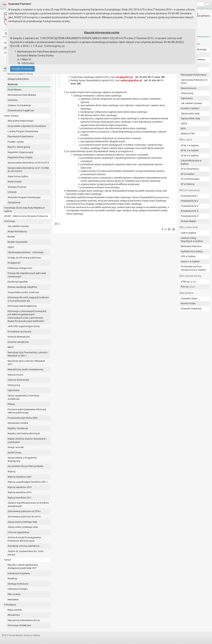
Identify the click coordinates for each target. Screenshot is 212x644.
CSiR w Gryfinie (188, 233)
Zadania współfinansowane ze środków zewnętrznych (28, 504)
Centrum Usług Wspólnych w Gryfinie (192, 240)
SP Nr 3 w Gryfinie (190, 156)
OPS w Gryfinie (188, 256)
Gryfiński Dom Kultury (192, 251)
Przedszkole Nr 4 (189, 211)
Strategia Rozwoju (17, 187)
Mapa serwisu (15, 610)
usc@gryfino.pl (124, 77)
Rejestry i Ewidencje (18, 428)
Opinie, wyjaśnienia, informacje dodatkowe (23, 397)
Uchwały (12, 192)
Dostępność (14, 263)
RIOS (183, 128)
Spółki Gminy (14, 453)
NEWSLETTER (188, 134)
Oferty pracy (14, 385)
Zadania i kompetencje (19, 105)
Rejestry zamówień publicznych (24, 433)
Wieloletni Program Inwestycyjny (24, 197)
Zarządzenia (14, 202)
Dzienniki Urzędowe (191, 309)
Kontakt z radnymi (190, 108)
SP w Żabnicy (188, 184)
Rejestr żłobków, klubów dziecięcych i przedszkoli (27, 440)
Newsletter (13, 600)
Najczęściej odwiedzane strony (24, 620)
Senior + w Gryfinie (190, 262)
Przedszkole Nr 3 (189, 206)
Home (6, 4)
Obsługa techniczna (18, 584)
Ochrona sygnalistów (18, 532)
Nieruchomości (15, 375)
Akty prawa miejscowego (21, 121)
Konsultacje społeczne (19, 332)
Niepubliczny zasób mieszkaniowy (25, 369)
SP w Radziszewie (190, 179)
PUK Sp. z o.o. (188, 287)
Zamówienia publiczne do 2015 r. (24, 517)
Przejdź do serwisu (22, 69)
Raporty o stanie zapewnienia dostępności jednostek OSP (23, 567)
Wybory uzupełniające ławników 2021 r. (28, 482)
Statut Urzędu (15, 182)
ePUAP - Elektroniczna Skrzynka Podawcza (26, 216)
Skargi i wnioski (16, 447)
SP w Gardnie (188, 174)
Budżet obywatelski (18, 242)
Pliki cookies (14, 594)
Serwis (8, 560)
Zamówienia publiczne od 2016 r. (24, 511)
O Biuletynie (10, 605)
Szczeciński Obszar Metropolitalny (25, 466)
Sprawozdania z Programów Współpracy (22, 459)
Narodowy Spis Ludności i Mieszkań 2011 (26, 363)
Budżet (11, 237)
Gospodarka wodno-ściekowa (23, 292)
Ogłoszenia (14, 390)
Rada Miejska (15, 90)
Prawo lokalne (11, 116)
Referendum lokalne (18, 423)
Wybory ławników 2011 (19, 498)
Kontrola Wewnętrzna (19, 337)
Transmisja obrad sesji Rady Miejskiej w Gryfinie (24, 209)
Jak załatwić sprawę (18, 226)
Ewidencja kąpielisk (18, 282)
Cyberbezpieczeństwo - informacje (26, 252)
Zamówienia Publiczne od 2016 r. (194, 82)
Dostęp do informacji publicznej (24, 258)
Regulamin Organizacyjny (20, 152)
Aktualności (14, 615)
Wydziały (13, 84)
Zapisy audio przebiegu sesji (22, 522)
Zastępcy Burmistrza (18, 79)
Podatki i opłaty (16, 142)
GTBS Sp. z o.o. (189, 282)
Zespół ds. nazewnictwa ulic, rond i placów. (26, 553)
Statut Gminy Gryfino (18, 176)
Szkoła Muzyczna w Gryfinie (191, 162)
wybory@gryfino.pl (131, 80)
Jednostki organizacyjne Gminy (24, 326)
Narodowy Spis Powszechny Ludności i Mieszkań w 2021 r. (28, 354)
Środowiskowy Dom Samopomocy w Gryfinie (193, 268)
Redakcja (12, 578)
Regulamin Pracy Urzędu (20, 157)
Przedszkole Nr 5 (189, 216)
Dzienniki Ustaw (189, 298)
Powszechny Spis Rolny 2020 (23, 418)
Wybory (12, 471)
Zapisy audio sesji (190, 113)
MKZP (11, 347)
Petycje (11, 404)
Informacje (10, 221)
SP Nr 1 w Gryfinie (190, 145)
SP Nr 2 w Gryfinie (190, 150)
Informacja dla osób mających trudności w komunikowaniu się (28, 299)
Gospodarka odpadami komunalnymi (27, 126)
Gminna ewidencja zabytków (22, 287)
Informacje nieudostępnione (22, 306)
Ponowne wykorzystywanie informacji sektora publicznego (27, 411)
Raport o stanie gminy (19, 147)
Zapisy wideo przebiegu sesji (23, 527)
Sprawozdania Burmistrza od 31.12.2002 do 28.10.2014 (28, 170)
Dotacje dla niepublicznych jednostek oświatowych (27, 275)
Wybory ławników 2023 (19, 477)
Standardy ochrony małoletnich (24, 546)
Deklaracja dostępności (20, 268)
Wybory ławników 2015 (19, 492)
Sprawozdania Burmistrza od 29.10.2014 (28, 163)
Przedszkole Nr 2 (189, 201)
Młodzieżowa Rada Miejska (22, 95)
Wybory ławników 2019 (19, 487)
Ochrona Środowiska (18, 380)
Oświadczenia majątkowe (21, 110)
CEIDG (11, 247)
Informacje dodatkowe (19, 625)
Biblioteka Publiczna (191, 246)
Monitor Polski (188, 303)
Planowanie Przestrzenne (20, 136)
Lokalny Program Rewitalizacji (23, 131)
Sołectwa (12, 100)
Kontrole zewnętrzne (18, 342)
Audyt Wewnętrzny (17, 231)
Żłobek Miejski (188, 221)
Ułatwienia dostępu (18, 589)
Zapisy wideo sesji (190, 118)
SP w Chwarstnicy (190, 169)
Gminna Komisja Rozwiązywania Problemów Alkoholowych (24, 539)
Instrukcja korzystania (19, 573)
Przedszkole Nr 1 (189, 196)
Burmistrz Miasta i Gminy (20, 74)
